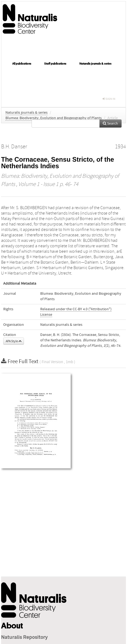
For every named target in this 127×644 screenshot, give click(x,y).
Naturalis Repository (24, 637)
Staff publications (55, 64)
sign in (109, 99)
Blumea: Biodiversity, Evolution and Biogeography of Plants (54, 118)
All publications (22, 64)
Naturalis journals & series (95, 64)
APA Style (14, 341)
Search (110, 124)
